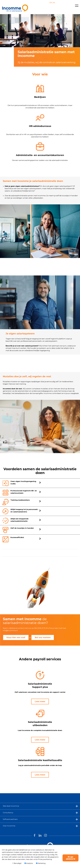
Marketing (41, 863)
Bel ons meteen (43, 637)
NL (54, 3)
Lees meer (40, 701)
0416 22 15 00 (43, 628)
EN (51, 3)
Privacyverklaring (45, 859)
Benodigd (17, 863)
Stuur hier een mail (16, 637)
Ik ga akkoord (71, 858)
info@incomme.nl (10, 630)
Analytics (29, 863)
